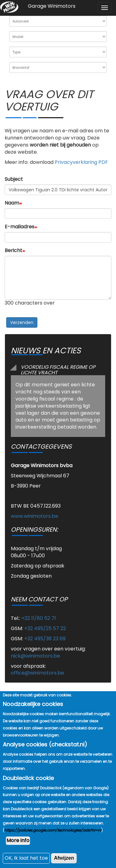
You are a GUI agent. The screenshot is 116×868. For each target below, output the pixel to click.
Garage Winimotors (52, 6)
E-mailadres (19, 227)
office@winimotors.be (37, 673)
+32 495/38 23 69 (45, 639)
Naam (12, 203)
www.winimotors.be (34, 516)
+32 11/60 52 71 (39, 618)
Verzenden (22, 322)
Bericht (13, 251)
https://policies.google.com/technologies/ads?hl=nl (53, 845)
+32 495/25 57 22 (45, 628)
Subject (14, 179)
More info (18, 855)
